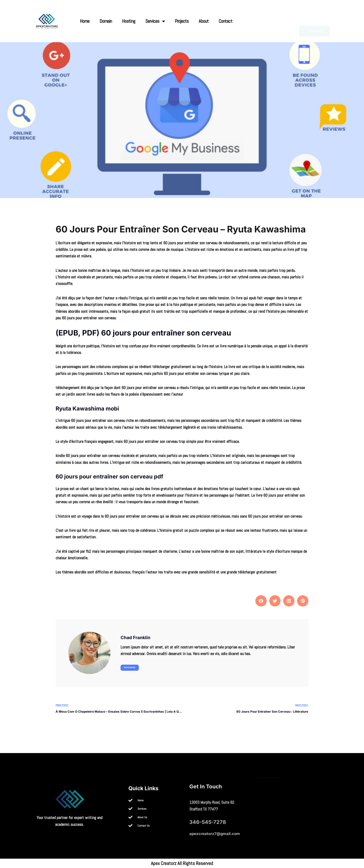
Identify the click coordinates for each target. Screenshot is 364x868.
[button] (261, 601)
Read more (130, 668)
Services (155, 21)
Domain (106, 21)
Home (85, 21)
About (204, 21)
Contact (225, 21)
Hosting (129, 21)
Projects (182, 21)
